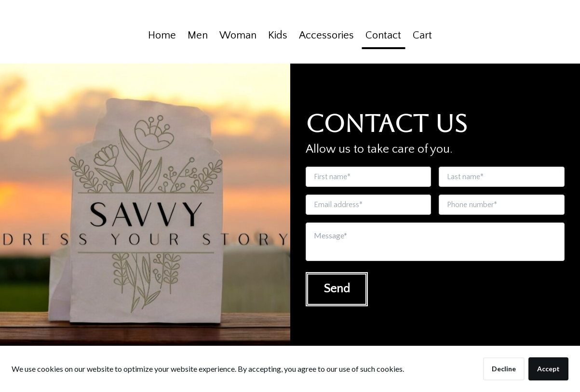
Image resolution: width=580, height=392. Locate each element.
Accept (548, 369)
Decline (504, 369)
